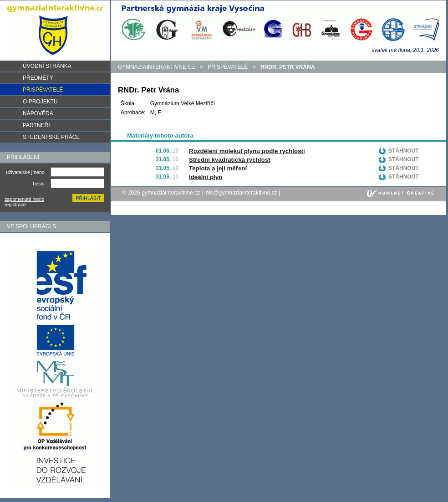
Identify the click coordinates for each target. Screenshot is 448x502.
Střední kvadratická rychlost (230, 160)
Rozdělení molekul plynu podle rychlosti (247, 151)
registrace (15, 205)
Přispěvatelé (228, 67)
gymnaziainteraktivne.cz (156, 67)
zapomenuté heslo (24, 199)
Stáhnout (404, 151)
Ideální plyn (206, 177)
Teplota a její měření (218, 168)
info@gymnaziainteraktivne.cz (241, 193)
